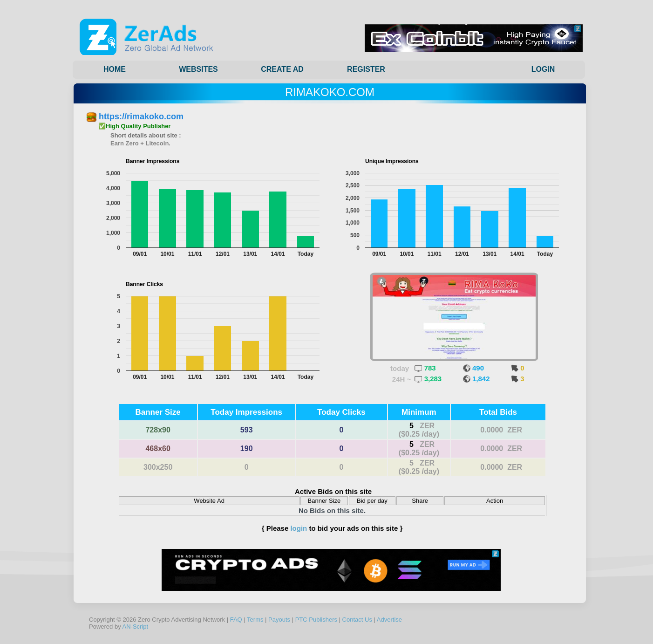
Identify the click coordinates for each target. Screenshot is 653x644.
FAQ (236, 620)
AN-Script (136, 627)
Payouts (279, 620)
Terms (255, 620)
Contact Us (357, 620)
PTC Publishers (316, 620)
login (299, 528)
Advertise (389, 620)
